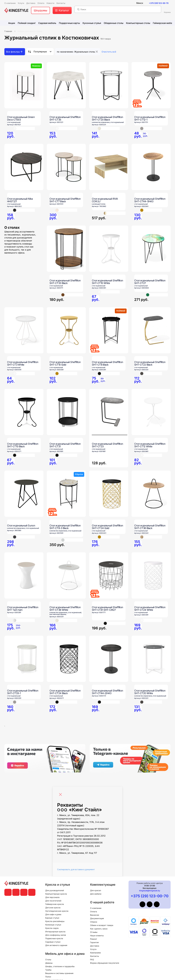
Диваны (49, 963)
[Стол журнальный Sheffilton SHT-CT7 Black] (66, 167)
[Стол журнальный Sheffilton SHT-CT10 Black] (24, 412)
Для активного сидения (56, 945)
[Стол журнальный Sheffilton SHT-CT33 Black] (66, 249)
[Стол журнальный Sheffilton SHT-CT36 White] (66, 575)
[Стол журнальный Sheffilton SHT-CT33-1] (24, 659)
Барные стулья (52, 918)
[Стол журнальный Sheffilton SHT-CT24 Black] (66, 659)
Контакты (94, 956)
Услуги (93, 949)
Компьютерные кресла (56, 894)
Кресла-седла (52, 928)
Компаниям (95, 953)
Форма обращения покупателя (105, 963)
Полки (48, 977)
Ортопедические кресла (57, 911)
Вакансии (95, 915)
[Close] (61, 793)
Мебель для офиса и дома (30, 31)
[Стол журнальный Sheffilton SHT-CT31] (66, 412)
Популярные (40, 52)
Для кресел (96, 890)
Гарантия (94, 942)
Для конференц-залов (56, 935)
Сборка (94, 922)
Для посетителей (53, 901)
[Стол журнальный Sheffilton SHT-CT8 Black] (109, 330)
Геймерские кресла (55, 904)
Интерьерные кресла (55, 932)
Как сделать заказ (99, 929)
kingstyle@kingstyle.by (150, 891)
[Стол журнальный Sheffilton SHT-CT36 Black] (151, 494)
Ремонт (94, 939)
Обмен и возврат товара (102, 925)
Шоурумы (40, 10)
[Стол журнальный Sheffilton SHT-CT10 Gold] (66, 330)
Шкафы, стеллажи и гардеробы (60, 966)
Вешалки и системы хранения (59, 973)
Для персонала (52, 897)
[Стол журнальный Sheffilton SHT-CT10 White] (109, 249)
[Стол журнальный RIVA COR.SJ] (109, 167)
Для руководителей (55, 890)
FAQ (92, 960)
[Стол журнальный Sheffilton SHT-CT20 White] (151, 659)
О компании (96, 908)
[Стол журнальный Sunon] (24, 494)
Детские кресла (53, 908)
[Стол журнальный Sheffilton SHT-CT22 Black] (151, 330)
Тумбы (48, 970)
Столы (48, 960)
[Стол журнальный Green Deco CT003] (24, 85)
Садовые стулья (53, 942)
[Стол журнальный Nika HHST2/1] (24, 167)
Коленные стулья (53, 925)
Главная (8, 31)
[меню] (62, 10)
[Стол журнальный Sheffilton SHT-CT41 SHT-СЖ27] (109, 575)
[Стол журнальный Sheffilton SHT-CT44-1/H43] (151, 167)
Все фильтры (13, 52)
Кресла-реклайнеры (55, 921)
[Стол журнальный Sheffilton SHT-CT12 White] (151, 412)
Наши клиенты (97, 936)
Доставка (95, 946)
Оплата (94, 912)
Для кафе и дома (53, 914)
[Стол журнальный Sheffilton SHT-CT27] (151, 249)
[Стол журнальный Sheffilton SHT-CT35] (66, 85)
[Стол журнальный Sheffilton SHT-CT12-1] (151, 85)
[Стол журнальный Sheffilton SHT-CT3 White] (24, 330)
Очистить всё (109, 52)
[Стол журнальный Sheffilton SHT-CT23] (109, 428)
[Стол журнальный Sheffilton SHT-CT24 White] (151, 575)
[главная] (16, 10)
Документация (97, 918)
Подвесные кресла (54, 938)
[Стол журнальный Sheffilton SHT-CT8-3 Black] (66, 494)
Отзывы (94, 932)
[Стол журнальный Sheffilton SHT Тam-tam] (24, 575)
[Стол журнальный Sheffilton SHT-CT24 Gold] (109, 494)
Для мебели (96, 894)
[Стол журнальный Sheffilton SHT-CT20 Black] (109, 85)
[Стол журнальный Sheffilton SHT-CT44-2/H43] (109, 659)
